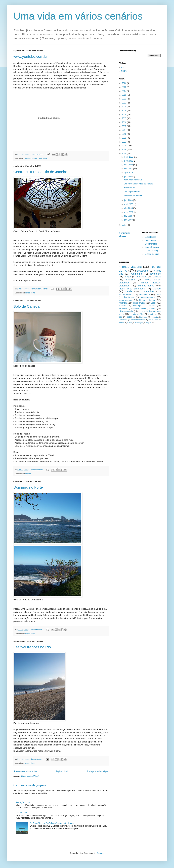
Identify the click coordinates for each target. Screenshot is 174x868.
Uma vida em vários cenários (78, 16)
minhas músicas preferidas (36, 158)
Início (124, 68)
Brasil (153, 303)
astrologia (139, 322)
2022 (124, 99)
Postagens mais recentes (26, 771)
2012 (124, 138)
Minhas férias (146, 286)
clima (158, 294)
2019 (124, 111)
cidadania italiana (138, 320)
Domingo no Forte (28, 487)
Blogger (100, 853)
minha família (140, 308)
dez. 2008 (129, 157)
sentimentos (145, 294)
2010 (124, 146)
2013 (124, 134)
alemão (157, 289)
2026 (124, 83)
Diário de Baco (151, 241)
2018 (124, 115)
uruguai (148, 323)
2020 (124, 107)
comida (28, 474)
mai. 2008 (129, 204)
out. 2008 (129, 165)
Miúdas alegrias (152, 254)
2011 (124, 142)
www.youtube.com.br (30, 57)
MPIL (154, 308)
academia (153, 314)
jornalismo (123, 308)
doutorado (142, 271)
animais (122, 306)
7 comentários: (37, 470)
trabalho (130, 280)
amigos (128, 277)
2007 (124, 225)
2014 (124, 130)
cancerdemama (148, 297)
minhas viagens (130, 267)
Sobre (124, 71)
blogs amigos (139, 303)
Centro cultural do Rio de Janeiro (40, 172)
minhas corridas (126, 294)
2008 (124, 154)
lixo (120, 317)
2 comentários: (37, 629)
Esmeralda (123, 320)
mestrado (142, 277)
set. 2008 (129, 169)
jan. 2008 (129, 220)
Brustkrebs (129, 297)
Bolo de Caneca (27, 306)
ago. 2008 (129, 173)
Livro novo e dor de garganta (30, 785)
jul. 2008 (128, 176)
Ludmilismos (150, 237)
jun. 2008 (129, 200)
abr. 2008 (129, 208)
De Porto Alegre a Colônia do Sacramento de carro (52, 823)
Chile (130, 322)
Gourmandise (151, 244)
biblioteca (143, 317)
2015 (124, 126)
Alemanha (136, 274)
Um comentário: (37, 154)
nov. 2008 (129, 161)
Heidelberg (130, 317)
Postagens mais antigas (97, 771)
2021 (124, 103)
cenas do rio (30, 293)
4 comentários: (37, 759)
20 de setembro (147, 300)
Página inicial (62, 771)
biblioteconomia (126, 311)
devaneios (155, 274)
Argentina (123, 303)
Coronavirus (148, 291)
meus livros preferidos (132, 289)
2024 (124, 91)
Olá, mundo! (21, 813)
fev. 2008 (129, 216)
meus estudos (126, 300)
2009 (124, 150)
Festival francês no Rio (32, 647)
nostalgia (154, 317)
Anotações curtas (24, 802)
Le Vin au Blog (151, 251)
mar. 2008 (129, 212)
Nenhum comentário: (39, 289)
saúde (129, 291)
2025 (124, 87)
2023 (124, 95)
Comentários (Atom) (30, 776)
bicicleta (152, 306)
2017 (124, 118)
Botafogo (137, 306)
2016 (124, 122)
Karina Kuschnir (152, 247)
